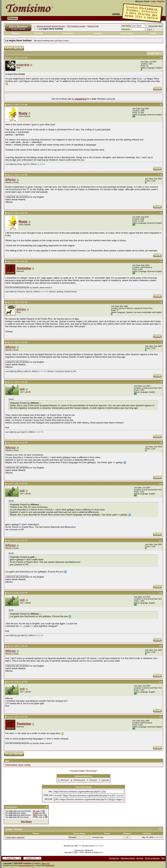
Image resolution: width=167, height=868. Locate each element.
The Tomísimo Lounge (76, 26)
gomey (21, 309)
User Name (126, 26)
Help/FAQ (39, 33)
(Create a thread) (18, 29)
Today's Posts (126, 33)
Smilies (36, 813)
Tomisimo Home (128, 858)
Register (161, 1)
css (48, 863)
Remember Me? (154, 26)
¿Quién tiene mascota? (15, 837)
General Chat (93, 26)
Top (163, 858)
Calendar (97, 33)
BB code (36, 811)
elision (21, 765)
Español (116, 14)
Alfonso (10, 179)
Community (68, 33)
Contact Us (114, 858)
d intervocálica (11, 765)
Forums (13, 18)
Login (153, 1)
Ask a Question (18, 27)
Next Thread (91, 771)
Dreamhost (50, 865)
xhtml (43, 863)
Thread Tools (154, 53)
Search (153, 33)
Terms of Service (152, 858)
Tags (7, 761)
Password (126, 29)
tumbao (28, 765)
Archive (140, 858)
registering (81, 99)
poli (22, 389)
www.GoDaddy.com (27, 865)
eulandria (23, 65)
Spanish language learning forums (51, 26)
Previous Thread (78, 771)
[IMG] (35, 815)
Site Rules (26, 822)
